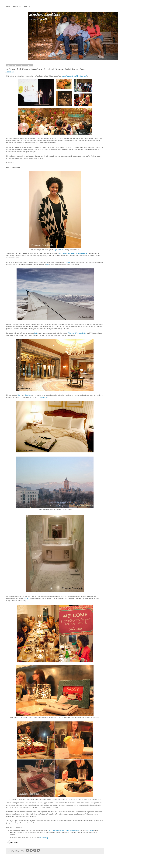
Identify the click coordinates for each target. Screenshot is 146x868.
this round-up (44, 838)
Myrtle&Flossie (59, 250)
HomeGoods (42, 397)
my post (90, 830)
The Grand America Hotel (77, 333)
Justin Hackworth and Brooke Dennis (74, 76)
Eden (47, 265)
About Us (27, 6)
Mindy (19, 395)
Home (8, 6)
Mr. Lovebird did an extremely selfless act (74, 253)
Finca (26, 598)
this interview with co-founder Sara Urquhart (64, 830)
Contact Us (17, 6)
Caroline (28, 395)
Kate (36, 333)
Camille (68, 262)
